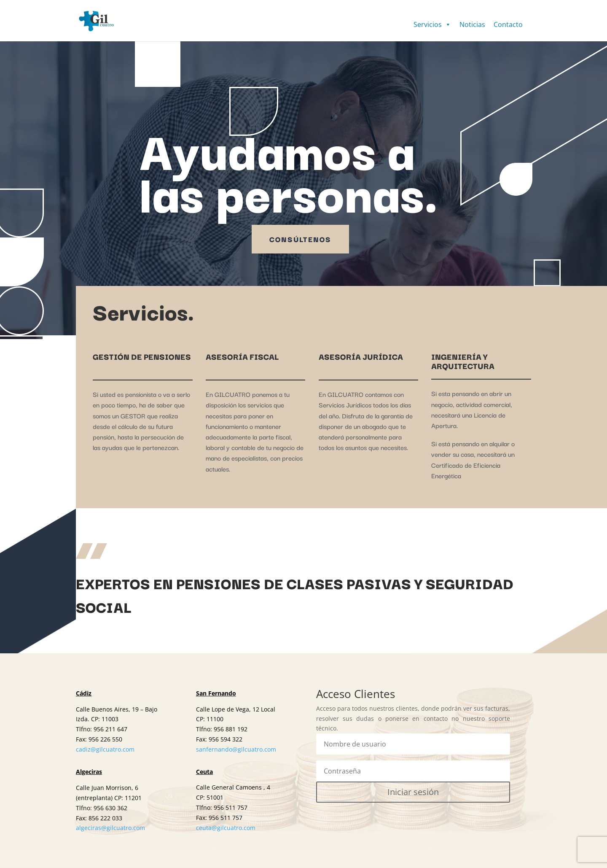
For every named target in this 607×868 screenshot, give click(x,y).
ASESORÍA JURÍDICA (361, 356)
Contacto (508, 24)
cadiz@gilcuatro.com (105, 749)
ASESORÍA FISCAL (242, 356)
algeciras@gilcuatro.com (110, 828)
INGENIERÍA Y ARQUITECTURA (463, 361)
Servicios (432, 24)
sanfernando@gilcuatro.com (236, 749)
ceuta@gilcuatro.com (226, 828)
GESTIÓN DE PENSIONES (142, 356)
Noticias (472, 24)
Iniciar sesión (413, 792)
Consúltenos (300, 239)
